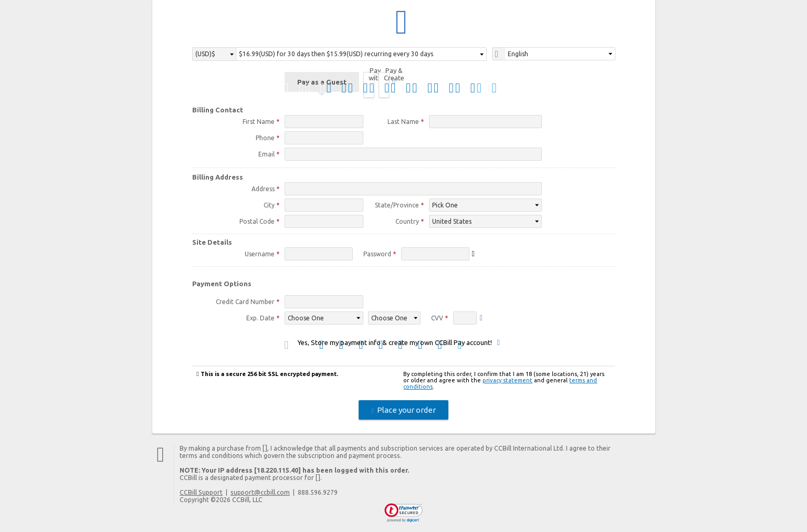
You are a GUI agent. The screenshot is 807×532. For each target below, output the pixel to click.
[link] (403, 515)
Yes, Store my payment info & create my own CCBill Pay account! (395, 344)
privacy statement (507, 382)
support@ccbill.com (260, 494)
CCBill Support (201, 494)
